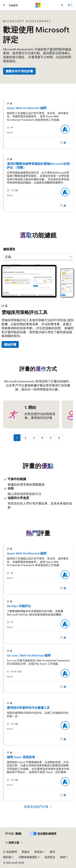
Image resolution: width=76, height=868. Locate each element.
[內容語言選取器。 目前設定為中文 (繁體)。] (14, 834)
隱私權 (7, 857)
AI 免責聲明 (10, 852)
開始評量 (10, 344)
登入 (70, 5)
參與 (52, 852)
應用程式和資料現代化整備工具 (28, 708)
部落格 (38, 852)
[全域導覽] (4, 5)
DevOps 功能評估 (19, 606)
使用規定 (50, 857)
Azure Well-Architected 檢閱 (27, 108)
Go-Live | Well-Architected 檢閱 (29, 655)
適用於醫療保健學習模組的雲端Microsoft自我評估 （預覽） (38, 165)
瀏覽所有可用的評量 (19, 71)
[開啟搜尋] (62, 5)
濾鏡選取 (9, 249)
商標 (63, 857)
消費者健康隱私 (28, 857)
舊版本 (26, 852)
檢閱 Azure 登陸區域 (21, 757)
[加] (63, 143)
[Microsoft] (38, 5)
